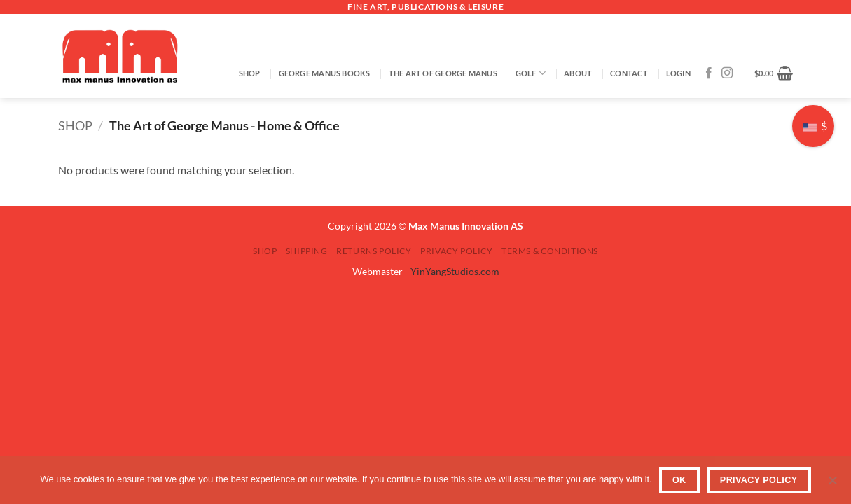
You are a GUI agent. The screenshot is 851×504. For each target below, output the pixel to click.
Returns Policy (374, 251)
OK (679, 480)
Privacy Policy (457, 251)
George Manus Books (325, 73)
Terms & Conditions (550, 251)
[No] (832, 484)
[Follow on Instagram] (727, 73)
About (578, 73)
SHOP (250, 73)
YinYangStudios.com (455, 271)
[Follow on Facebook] (709, 73)
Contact (629, 73)
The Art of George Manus (443, 73)
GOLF (531, 73)
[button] (678, 73)
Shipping (307, 251)
